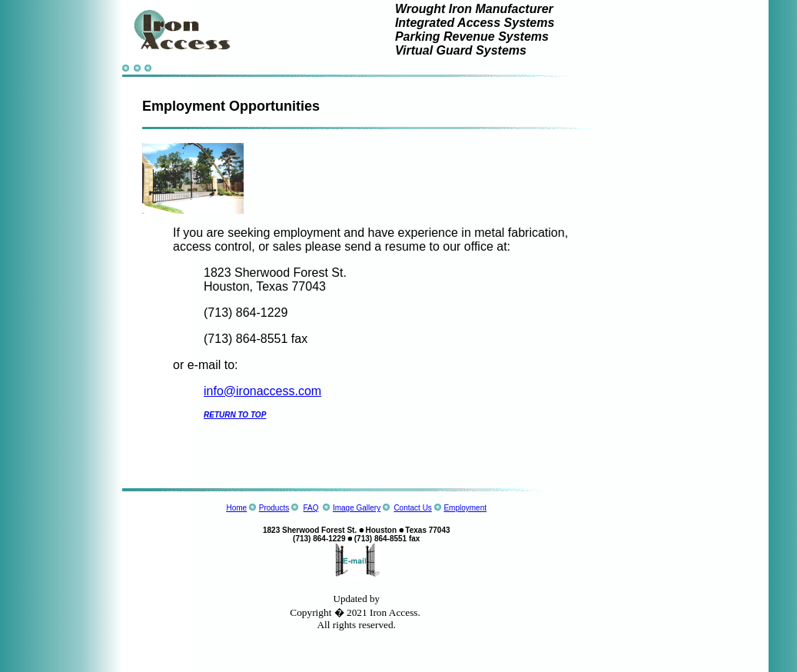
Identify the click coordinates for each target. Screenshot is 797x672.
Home (236, 508)
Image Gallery (357, 508)
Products (274, 508)
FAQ (311, 508)
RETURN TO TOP (235, 415)
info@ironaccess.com (262, 391)
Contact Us (412, 508)
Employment (465, 508)
